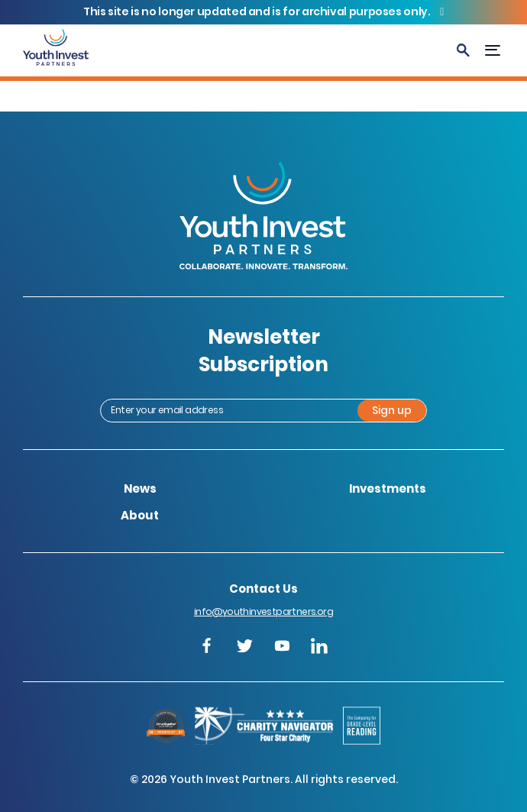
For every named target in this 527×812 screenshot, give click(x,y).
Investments (388, 488)
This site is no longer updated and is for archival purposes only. (258, 11)
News (140, 488)
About (140, 515)
